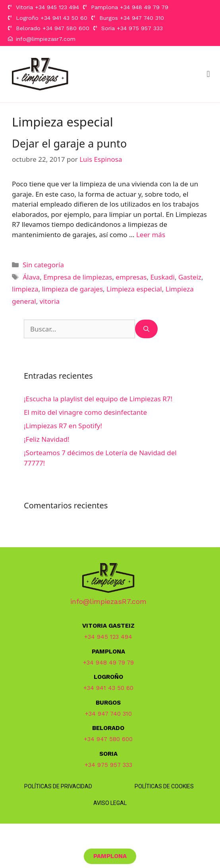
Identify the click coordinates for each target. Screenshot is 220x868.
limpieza (25, 289)
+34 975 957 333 (108, 765)
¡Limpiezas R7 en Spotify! (63, 426)
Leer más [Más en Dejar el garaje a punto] (151, 235)
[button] (208, 74)
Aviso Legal (110, 803)
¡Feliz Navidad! (47, 439)
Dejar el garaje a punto (69, 143)
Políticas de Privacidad (58, 786)
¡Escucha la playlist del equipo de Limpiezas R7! (98, 399)
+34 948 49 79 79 (108, 663)
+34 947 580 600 (108, 739)
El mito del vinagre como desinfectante (85, 412)
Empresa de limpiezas (78, 277)
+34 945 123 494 (108, 637)
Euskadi (162, 277)
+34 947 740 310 (108, 714)
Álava (31, 277)
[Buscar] (146, 329)
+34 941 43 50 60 (108, 688)
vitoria (50, 301)
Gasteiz (190, 277)
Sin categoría (43, 265)
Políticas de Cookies (164, 786)
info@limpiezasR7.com (108, 601)
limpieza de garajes (72, 289)
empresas (131, 277)
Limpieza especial (134, 289)
